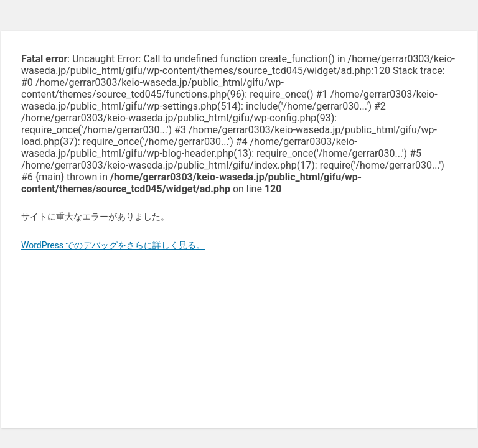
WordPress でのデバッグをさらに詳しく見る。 (113, 245)
